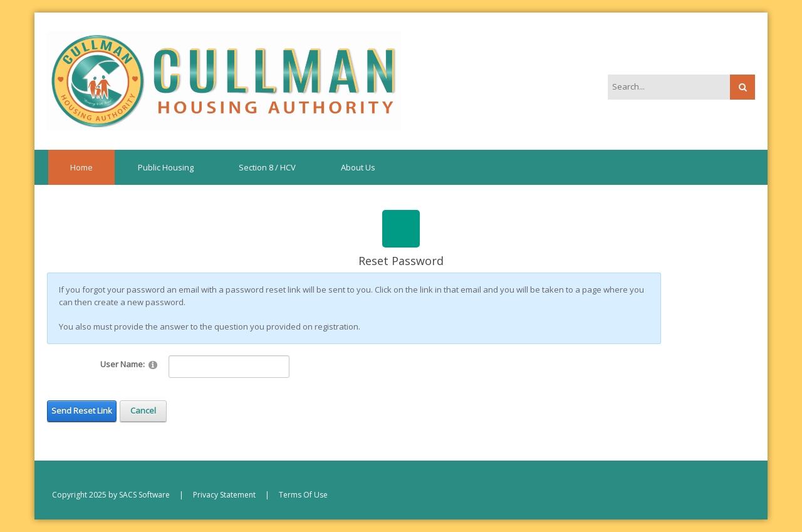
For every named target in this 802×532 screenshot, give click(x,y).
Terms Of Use (303, 495)
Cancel (143, 410)
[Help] (153, 364)
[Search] (662, 86)
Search (742, 87)
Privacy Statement (224, 495)
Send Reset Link (82, 410)
